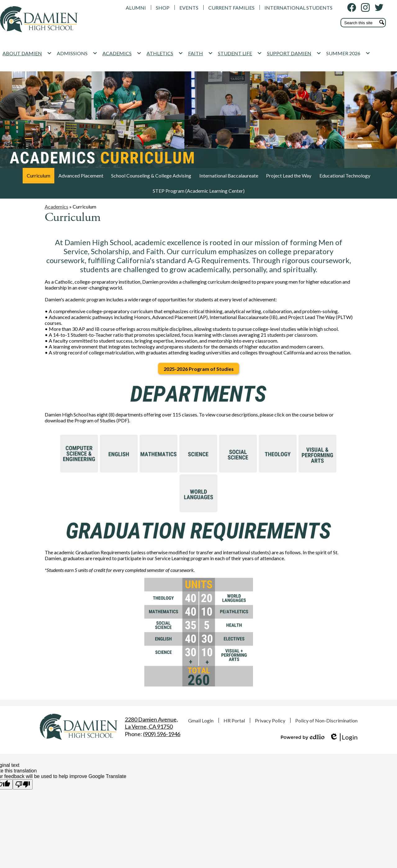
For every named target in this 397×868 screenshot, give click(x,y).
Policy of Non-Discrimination (326, 720)
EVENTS (189, 8)
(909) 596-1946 (162, 734)
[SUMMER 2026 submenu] (356, 62)
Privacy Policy (270, 720)
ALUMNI (136, 8)
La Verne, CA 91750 (151, 723)
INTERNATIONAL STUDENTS (298, 8)
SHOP (163, 8)
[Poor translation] (23, 784)
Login (343, 737)
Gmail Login (201, 720)
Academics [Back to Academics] (56, 211)
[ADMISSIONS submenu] (85, 62)
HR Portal (234, 720)
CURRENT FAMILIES (231, 8)
